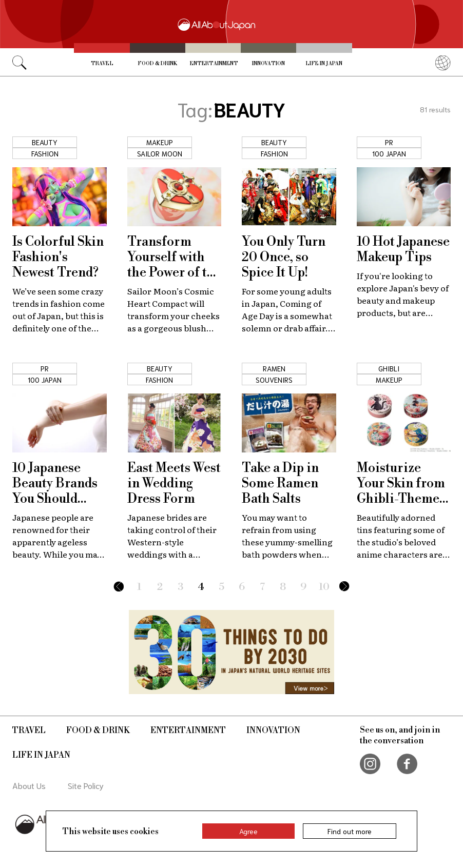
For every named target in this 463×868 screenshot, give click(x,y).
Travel (102, 64)
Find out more (350, 831)
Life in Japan (324, 64)
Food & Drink (157, 64)
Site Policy (86, 785)
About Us (29, 785)
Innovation (268, 64)
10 (324, 587)
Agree (248, 831)
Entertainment (214, 64)
